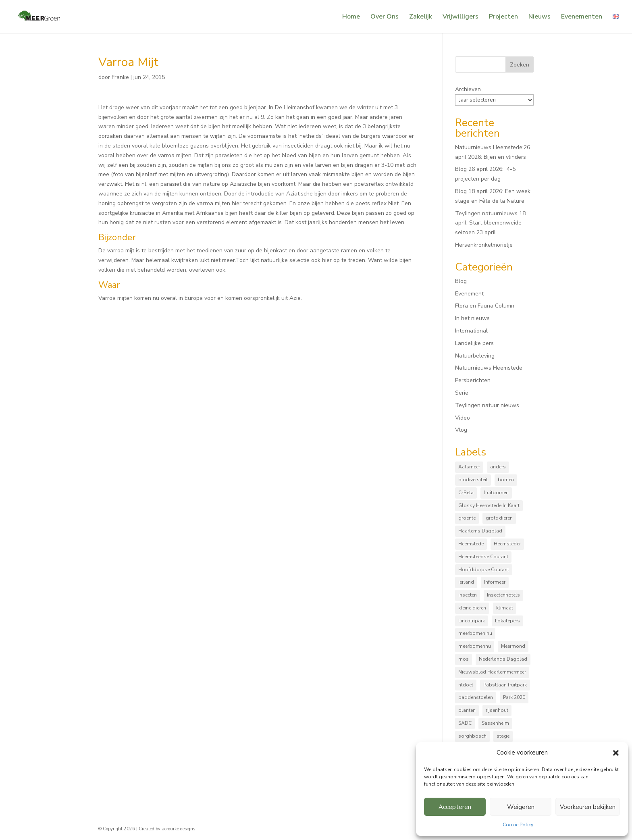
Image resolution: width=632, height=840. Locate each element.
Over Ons (385, 17)
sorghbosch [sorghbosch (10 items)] (472, 736)
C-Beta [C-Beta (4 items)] (466, 493)
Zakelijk (421, 17)
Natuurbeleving (475, 356)
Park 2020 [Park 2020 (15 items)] (514, 697)
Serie (462, 393)
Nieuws (539, 17)
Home (351, 17)
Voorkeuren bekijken (588, 807)
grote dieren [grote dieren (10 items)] (499, 518)
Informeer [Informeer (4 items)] (495, 582)
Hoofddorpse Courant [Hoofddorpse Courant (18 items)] (484, 570)
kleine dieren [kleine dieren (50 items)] (472, 608)
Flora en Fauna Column (485, 306)
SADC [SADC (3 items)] (465, 723)
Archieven (468, 89)
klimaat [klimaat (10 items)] (505, 608)
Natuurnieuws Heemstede (489, 368)
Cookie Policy (518, 825)
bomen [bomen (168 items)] (506, 480)
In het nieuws (472, 318)
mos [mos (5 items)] (464, 659)
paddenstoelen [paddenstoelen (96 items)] (476, 697)
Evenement (469, 294)
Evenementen (582, 17)
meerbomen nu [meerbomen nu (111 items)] (475, 633)
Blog (461, 281)
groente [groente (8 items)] (467, 518)
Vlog (461, 430)
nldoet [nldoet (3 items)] (466, 685)
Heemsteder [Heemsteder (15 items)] (507, 544)
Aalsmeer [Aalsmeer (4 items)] (469, 467)
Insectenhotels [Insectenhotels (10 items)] (503, 595)
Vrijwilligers (460, 17)
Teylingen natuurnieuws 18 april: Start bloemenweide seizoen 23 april (490, 223)
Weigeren (521, 807)
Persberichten (473, 380)
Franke (120, 77)
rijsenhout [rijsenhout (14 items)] (497, 710)
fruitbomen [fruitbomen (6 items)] (496, 493)
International (471, 331)
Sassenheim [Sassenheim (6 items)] (495, 723)
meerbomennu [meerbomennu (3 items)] (475, 646)
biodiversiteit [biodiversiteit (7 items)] (473, 480)
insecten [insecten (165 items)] (468, 595)
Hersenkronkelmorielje (484, 245)
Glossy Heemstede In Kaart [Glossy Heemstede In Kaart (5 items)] (489, 505)
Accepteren (455, 807)
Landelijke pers (474, 343)
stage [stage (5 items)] (503, 736)
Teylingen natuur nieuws (487, 405)
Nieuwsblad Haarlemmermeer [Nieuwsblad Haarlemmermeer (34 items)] (492, 672)
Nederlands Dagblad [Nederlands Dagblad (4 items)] (503, 659)
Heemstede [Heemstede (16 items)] (471, 544)
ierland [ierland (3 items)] (466, 582)
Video (463, 418)
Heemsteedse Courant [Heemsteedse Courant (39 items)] (483, 557)
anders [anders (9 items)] (498, 467)
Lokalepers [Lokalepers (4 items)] (507, 621)
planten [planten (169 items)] (467, 710)
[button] (616, 753)
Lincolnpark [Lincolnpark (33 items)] (472, 621)
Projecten (503, 17)
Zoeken (520, 65)
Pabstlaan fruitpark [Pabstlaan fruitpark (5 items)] (505, 685)
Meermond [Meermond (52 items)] (513, 646)
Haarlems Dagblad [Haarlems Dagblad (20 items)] (480, 531)
